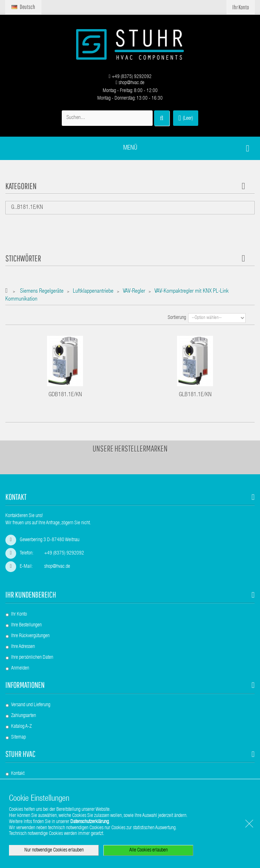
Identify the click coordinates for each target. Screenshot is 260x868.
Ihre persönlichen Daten (32, 658)
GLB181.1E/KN (195, 395)
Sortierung (177, 318)
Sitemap (18, 737)
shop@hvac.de (130, 83)
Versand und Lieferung (31, 705)
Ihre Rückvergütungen (30, 636)
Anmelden (20, 668)
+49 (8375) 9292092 (130, 77)
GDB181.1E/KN (65, 395)
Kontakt (18, 774)
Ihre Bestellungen (26, 625)
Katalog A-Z (21, 727)
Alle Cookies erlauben (148, 850)
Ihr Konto (19, 615)
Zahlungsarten (24, 716)
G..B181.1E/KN (27, 208)
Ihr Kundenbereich (31, 595)
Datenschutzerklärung (90, 822)
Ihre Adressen (23, 647)
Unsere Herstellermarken (130, 448)
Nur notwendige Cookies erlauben (54, 850)
